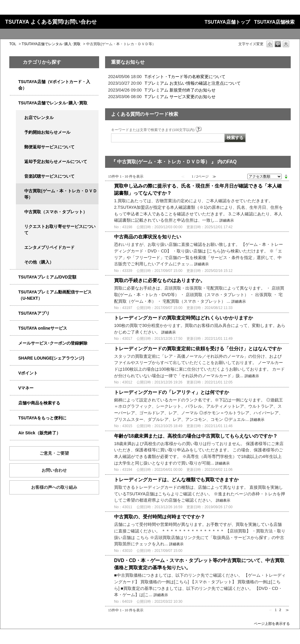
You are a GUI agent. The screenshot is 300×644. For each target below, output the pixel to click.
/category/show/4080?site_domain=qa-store (14, 343)
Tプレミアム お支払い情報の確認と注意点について (193, 83)
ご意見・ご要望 (54, 453)
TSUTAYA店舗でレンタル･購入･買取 (51, 44)
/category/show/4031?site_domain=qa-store (14, 277)
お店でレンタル (39, 118)
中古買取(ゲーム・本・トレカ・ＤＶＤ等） (61, 194)
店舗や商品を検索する (39, 403)
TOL (13, 44)
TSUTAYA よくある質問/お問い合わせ (51, 22)
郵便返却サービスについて (49, 147)
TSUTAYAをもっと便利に (42, 418)
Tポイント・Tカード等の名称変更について (185, 77)
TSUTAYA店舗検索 (274, 22)
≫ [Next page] (287, 610)
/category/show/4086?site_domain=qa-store (14, 403)
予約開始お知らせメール (47, 132)
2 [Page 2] (280, 610)
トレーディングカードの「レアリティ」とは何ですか (172, 392)
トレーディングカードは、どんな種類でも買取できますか (176, 480)
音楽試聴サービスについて (49, 176)
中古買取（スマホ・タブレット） (56, 212)
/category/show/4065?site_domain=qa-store (20, 227)
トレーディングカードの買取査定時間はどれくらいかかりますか (184, 318)
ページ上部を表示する (272, 624)
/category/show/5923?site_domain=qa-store (14, 292)
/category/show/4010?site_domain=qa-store (14, 328)
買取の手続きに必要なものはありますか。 (160, 280)
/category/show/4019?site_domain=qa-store (14, 313)
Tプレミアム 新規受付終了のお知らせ (180, 90)
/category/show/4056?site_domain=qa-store (20, 248)
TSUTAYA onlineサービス (43, 328)
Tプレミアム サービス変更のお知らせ (180, 97)
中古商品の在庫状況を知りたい (148, 237)
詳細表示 (227, 220)
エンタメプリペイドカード (49, 247)
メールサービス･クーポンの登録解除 (53, 343)
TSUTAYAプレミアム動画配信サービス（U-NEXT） (55, 295)
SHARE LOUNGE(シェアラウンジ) (51, 358)
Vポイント (28, 373)
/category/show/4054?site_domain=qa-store (14, 103)
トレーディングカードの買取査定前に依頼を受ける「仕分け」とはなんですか (198, 349)
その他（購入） (39, 262)
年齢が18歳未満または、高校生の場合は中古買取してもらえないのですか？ (196, 436)
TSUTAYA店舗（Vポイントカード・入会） (54, 85)
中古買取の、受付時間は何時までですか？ (160, 517)
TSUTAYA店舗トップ (227, 22)
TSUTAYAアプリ (34, 313)
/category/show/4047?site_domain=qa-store (14, 82)
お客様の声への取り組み (54, 487)
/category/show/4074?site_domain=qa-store (14, 373)
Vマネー (26, 388)
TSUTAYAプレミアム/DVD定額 (47, 277)
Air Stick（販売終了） (39, 433)
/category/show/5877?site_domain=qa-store (14, 358)
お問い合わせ (54, 470)
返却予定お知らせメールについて (56, 162)
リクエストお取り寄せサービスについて (60, 230)
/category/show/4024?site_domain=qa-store (14, 418)
